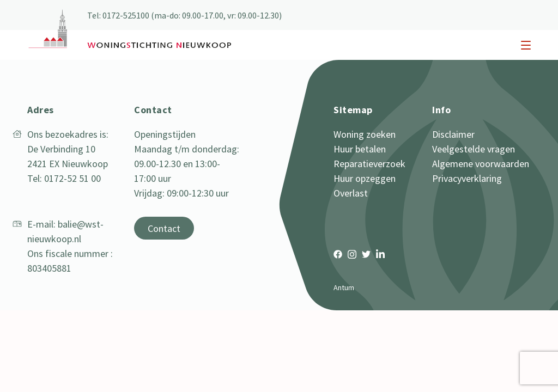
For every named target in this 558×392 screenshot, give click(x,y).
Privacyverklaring (467, 178)
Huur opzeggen (365, 178)
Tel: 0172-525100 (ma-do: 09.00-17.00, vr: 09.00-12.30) (184, 15)
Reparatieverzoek (369, 164)
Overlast (351, 193)
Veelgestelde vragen (474, 149)
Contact (164, 228)
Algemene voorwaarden (481, 164)
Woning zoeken (365, 134)
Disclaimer (453, 134)
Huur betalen (360, 149)
